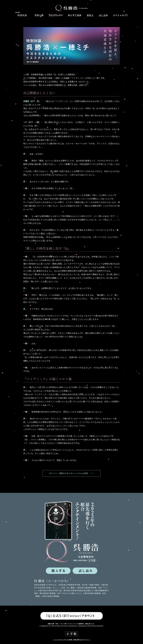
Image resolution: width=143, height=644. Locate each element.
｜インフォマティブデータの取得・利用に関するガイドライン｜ (72, 640)
